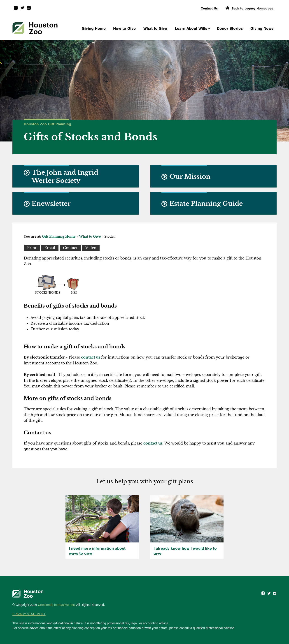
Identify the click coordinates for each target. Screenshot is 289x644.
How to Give (124, 28)
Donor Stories (230, 28)
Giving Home (94, 28)
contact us (91, 357)
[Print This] (32, 248)
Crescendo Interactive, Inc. (57, 605)
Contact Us (209, 8)
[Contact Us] (70, 248)
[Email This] (50, 248)
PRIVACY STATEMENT (29, 614)
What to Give (155, 28)
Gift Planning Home (59, 237)
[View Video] (91, 248)
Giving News (262, 28)
